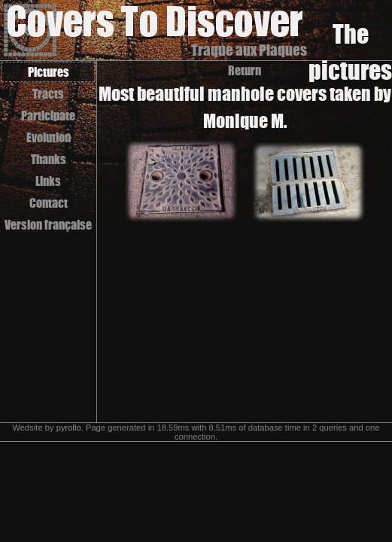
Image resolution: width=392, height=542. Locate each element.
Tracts (48, 94)
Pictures (49, 72)
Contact (49, 203)
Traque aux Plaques (249, 50)
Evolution (49, 137)
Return (245, 70)
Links (48, 181)
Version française (48, 225)
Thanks (49, 159)
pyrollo (69, 428)
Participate (48, 116)
